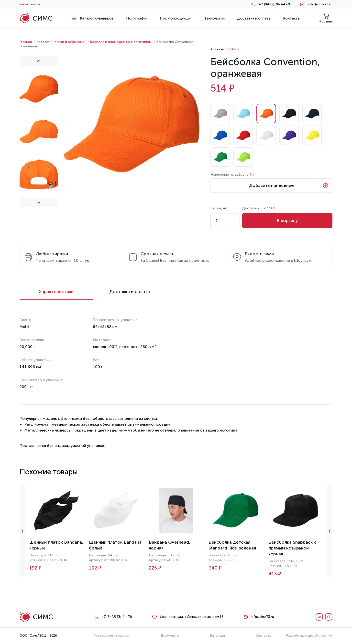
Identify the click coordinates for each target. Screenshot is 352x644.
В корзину (287, 221)
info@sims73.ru (320, 4)
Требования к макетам (112, 636)
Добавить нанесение (271, 185)
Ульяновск (30, 4)
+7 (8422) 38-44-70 (275, 4)
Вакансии (218, 636)
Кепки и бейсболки (70, 42)
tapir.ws (327, 636)
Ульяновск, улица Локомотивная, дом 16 (192, 617)
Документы (170, 636)
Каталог (43, 42)
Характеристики (56, 292)
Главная (26, 42)
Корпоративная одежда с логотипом (121, 42)
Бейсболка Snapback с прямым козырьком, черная (292, 548)
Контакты (264, 636)
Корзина (326, 18)
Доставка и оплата (130, 292)
